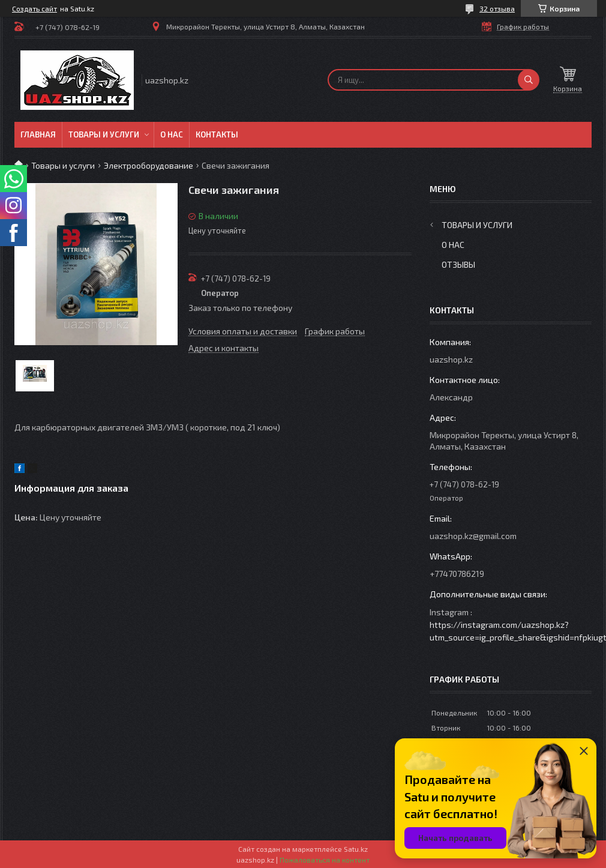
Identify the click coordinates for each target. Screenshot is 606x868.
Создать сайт (34, 8)
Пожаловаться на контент (325, 860)
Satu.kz (356, 849)
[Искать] (529, 80)
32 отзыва (497, 8)
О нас (172, 134)
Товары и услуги (104, 134)
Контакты (217, 134)
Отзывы (458, 264)
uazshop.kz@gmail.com (473, 536)
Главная (38, 134)
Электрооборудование (148, 165)
